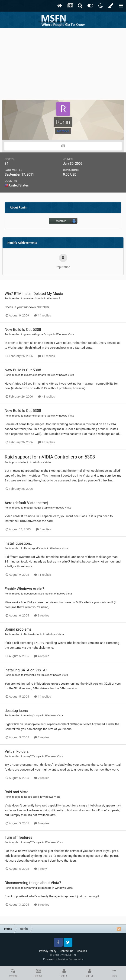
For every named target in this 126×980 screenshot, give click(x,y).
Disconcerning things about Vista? (33, 883)
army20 (29, 756)
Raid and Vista (16, 792)
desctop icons (16, 711)
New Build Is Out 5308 (23, 330)
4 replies (42, 656)
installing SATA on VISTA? (26, 670)
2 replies (42, 737)
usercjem (30, 298)
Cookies (82, 951)
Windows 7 (54, 298)
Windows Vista (65, 334)
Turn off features (18, 837)
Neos (27, 797)
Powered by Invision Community (63, 959)
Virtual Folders (17, 751)
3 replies (42, 615)
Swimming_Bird (34, 888)
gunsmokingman (34, 334)
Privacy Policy (48, 951)
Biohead (29, 634)
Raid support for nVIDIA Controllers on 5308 (50, 457)
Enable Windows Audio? (24, 589)
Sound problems (18, 629)
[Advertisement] (63, 63)
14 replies (42, 315)
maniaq (29, 715)
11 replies (42, 575)
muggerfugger (33, 508)
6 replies (43, 529)
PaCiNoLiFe (31, 675)
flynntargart (31, 548)
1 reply (40, 869)
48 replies (46, 356)
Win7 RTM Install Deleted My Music (34, 294)
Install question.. (18, 543)
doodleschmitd (33, 594)
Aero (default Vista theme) (26, 503)
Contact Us (66, 951)
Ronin (8, 298)
